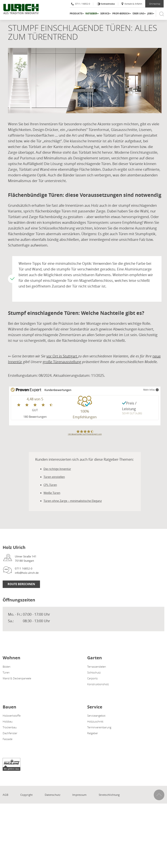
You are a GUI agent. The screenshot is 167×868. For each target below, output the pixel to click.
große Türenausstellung (62, 362)
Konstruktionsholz (98, 684)
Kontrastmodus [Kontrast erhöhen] (107, 4)
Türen (6, 672)
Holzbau (8, 721)
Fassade (8, 739)
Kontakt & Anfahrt (132, 4)
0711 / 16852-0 (81, 4)
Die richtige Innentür (57, 469)
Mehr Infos (151, 390)
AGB (5, 795)
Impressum (80, 795)
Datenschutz (53, 795)
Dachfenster (10, 733)
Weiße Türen (52, 493)
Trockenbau (10, 727)
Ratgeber (91, 13)
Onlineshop (155, 4)
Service (105, 13)
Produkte (76, 13)
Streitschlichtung (109, 795)
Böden (7, 667)
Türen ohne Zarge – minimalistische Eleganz (73, 501)
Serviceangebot (96, 716)
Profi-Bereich (121, 13)
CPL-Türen (50, 485)
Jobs (150, 13)
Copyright (27, 795)
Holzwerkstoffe (12, 716)
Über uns (138, 13)
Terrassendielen (97, 667)
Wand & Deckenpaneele (17, 678)
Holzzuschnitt (95, 721)
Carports (92, 678)
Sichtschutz (94, 672)
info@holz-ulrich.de (27, 573)
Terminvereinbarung (99, 727)
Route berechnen (21, 584)
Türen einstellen (54, 477)
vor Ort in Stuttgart (62, 356)
